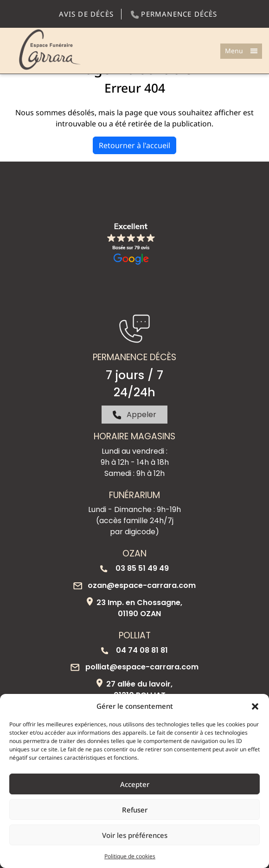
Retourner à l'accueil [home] (134, 145)
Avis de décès (86, 14)
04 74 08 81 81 (134, 650)
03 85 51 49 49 (134, 568)
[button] (255, 706)
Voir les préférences (135, 835)
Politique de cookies (130, 856)
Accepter (135, 784)
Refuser (135, 810)
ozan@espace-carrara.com (134, 585)
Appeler (135, 415)
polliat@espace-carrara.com (134, 667)
